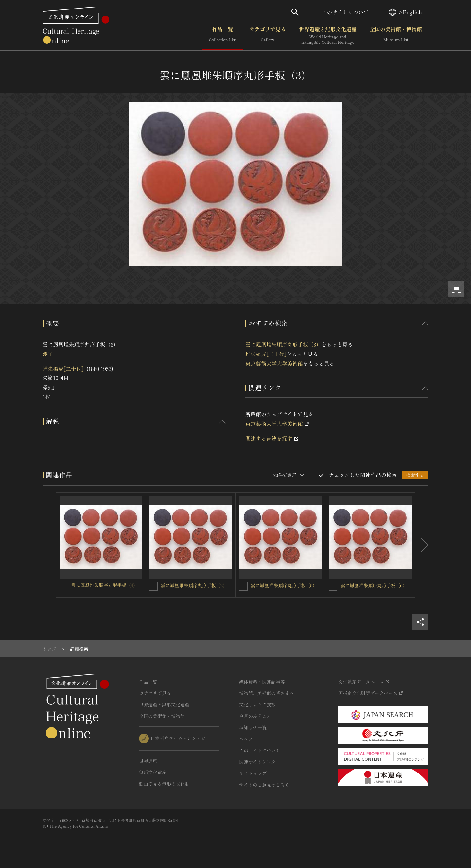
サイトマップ (253, 773)
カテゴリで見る (268, 36)
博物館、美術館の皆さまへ (267, 693)
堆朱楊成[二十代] (63, 369)
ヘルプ (246, 739)
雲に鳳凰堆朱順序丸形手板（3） (283, 344)
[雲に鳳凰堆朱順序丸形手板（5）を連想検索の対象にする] (243, 586)
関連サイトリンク (257, 762)
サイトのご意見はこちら (264, 785)
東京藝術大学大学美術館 (274, 363)
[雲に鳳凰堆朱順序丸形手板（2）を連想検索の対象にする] (153, 586)
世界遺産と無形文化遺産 (328, 36)
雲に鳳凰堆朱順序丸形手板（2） (194, 585)
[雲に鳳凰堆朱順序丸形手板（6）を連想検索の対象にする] (333, 586)
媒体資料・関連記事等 (262, 682)
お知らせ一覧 (253, 727)
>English (405, 12)
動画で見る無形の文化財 (164, 784)
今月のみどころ (255, 716)
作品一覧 (223, 36)
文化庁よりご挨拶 (257, 704)
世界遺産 (148, 761)
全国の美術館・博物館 (396, 36)
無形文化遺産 (153, 772)
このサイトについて (345, 12)
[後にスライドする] (422, 545)
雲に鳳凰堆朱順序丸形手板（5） (284, 585)
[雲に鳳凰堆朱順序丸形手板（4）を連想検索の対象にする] (64, 586)
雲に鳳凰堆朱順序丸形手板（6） (374, 585)
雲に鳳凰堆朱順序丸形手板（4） (105, 585)
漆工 (48, 354)
